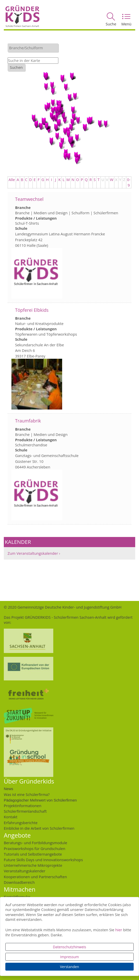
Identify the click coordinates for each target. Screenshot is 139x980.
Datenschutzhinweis (69, 947)
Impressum (69, 957)
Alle (12, 179)
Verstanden (70, 967)
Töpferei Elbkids (32, 310)
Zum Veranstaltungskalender (33, 553)
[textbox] (34, 48)
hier (119, 930)
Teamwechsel (29, 199)
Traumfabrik (28, 421)
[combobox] (33, 48)
